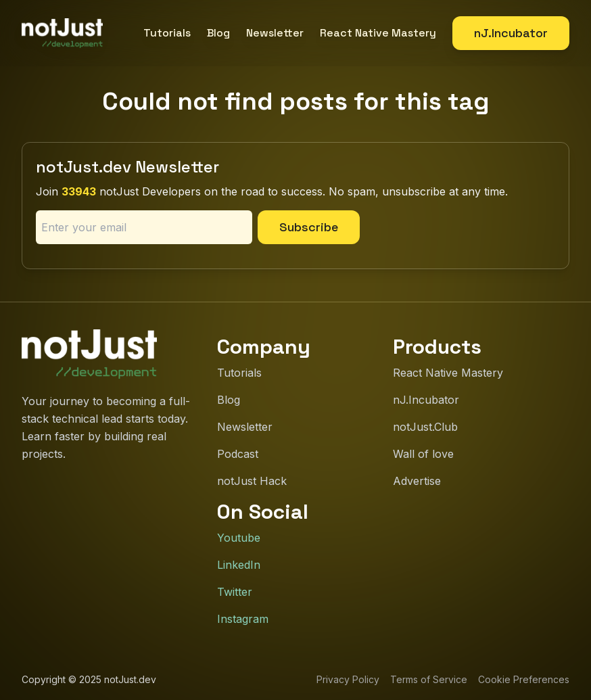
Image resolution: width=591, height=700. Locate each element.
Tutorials (167, 33)
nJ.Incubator (511, 33)
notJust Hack (252, 481)
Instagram (243, 619)
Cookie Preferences (524, 679)
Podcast (238, 454)
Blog (218, 33)
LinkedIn (239, 565)
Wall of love (423, 454)
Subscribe (309, 227)
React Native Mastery (378, 33)
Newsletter (275, 33)
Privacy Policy (348, 679)
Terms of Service (429, 679)
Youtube (239, 538)
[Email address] (144, 227)
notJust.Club (425, 427)
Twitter (235, 592)
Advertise (417, 481)
